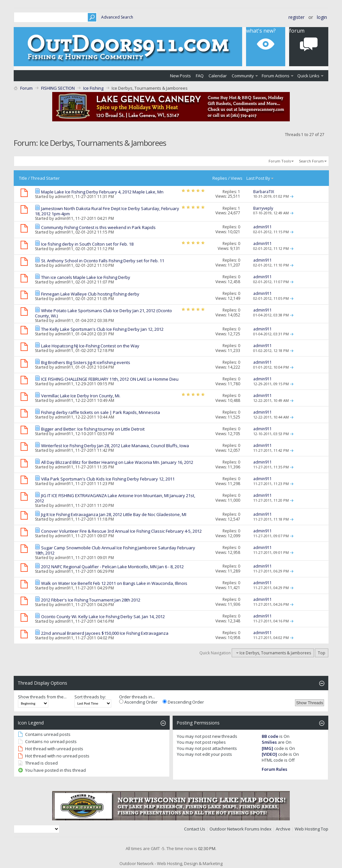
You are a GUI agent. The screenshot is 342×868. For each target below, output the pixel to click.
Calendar (218, 76)
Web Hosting (307, 829)
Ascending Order (138, 702)
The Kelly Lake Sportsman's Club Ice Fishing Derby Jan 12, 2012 (102, 329)
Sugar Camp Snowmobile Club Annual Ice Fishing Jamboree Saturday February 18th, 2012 (115, 550)
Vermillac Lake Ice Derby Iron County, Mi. (81, 396)
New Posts (180, 76)
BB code (270, 736)
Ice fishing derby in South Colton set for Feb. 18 (87, 244)
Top (322, 653)
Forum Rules (274, 769)
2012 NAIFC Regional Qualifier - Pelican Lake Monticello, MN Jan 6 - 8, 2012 (112, 567)
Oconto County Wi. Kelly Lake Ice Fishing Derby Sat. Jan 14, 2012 (103, 617)
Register (296, 17)
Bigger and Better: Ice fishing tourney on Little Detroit (93, 429)
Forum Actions (276, 76)
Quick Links (308, 76)
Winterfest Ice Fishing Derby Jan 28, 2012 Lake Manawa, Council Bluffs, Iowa (115, 446)
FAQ (200, 76)
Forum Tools (280, 161)
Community (243, 76)
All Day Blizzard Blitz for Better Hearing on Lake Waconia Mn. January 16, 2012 (117, 462)
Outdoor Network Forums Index (241, 829)
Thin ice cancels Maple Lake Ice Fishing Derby (86, 277)
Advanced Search (117, 17)
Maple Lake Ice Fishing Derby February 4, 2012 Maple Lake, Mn (102, 192)
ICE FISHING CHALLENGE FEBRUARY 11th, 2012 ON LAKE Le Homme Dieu (110, 379)
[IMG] (267, 748)
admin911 (64, 197)
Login (322, 17)
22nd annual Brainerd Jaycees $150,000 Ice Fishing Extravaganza (105, 633)
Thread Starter (45, 178)
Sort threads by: (90, 697)
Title (23, 178)
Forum (26, 88)
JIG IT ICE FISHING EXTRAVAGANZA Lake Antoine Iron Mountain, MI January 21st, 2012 (115, 498)
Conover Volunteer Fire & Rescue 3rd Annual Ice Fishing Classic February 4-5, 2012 (121, 531)
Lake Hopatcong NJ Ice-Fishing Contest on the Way (90, 346)
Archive (283, 829)
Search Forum (311, 161)
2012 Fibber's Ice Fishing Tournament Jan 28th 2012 (91, 600)
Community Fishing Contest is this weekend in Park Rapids (98, 227)
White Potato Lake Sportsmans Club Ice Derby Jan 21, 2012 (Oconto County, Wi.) (103, 313)
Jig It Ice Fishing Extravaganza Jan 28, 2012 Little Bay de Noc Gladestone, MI (114, 514)
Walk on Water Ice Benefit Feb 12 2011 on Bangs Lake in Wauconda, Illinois (114, 583)
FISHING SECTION (58, 88)
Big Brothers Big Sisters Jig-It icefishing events (86, 362)
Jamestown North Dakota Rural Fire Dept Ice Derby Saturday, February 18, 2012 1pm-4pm (107, 211)
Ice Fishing (93, 88)
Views (237, 178)
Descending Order (183, 702)
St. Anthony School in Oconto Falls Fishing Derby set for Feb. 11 (103, 261)
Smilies (269, 742)
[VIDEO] (269, 754)
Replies (220, 178)
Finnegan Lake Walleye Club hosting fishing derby (90, 294)
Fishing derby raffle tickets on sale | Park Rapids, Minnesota (101, 412)
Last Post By (260, 178)
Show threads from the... (42, 697)
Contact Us (195, 829)
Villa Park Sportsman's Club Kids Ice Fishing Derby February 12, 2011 (108, 479)
